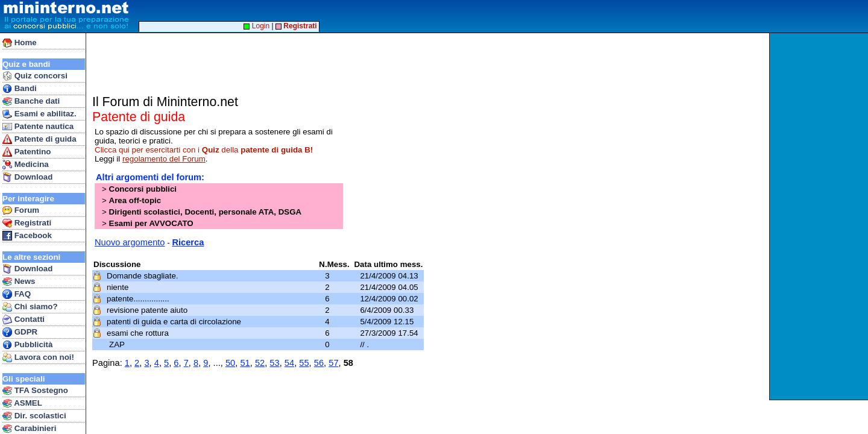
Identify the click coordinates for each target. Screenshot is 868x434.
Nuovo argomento (130, 242)
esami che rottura (139, 333)
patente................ (139, 299)
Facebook (27, 236)
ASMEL (22, 403)
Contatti (24, 319)
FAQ (17, 294)
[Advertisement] (820, 216)
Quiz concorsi (35, 76)
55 (304, 363)
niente (119, 287)
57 (333, 363)
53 (274, 363)
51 (245, 363)
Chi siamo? (30, 307)
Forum (21, 210)
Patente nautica (38, 127)
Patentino (27, 152)
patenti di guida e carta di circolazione (175, 322)
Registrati (27, 223)
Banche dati (31, 101)
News (19, 281)
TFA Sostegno (35, 391)
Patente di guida (39, 139)
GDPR (20, 332)
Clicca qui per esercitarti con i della (204, 150)
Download (27, 177)
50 (230, 363)
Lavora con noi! (38, 357)
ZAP (118, 344)
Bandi (20, 89)
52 (260, 363)
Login (256, 26)
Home (20, 43)
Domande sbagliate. (143, 276)
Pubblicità (27, 345)
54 (289, 363)
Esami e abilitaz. (39, 114)
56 (319, 363)
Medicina (26, 165)
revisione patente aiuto (148, 310)
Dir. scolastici (34, 416)
